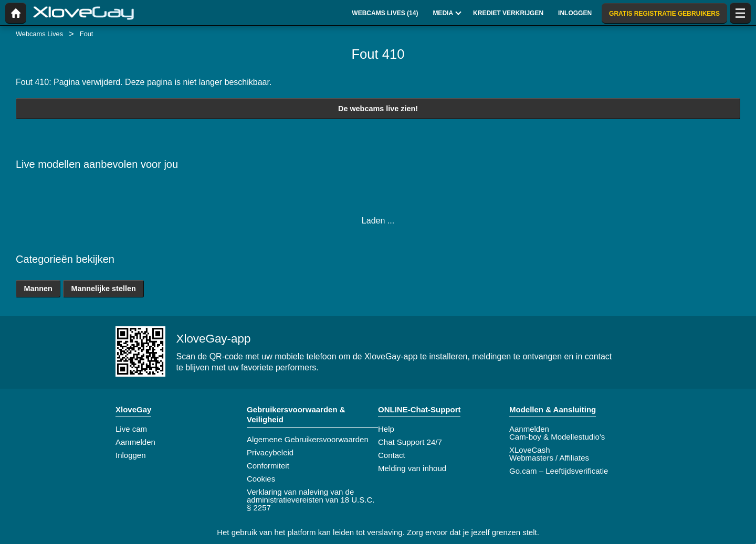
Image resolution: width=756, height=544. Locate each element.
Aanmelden (135, 442)
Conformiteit (268, 466)
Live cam (131, 429)
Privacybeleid (270, 452)
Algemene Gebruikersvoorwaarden (308, 439)
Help (386, 429)
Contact (392, 455)
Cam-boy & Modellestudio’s (557, 437)
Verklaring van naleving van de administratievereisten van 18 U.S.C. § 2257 (311, 500)
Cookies (261, 479)
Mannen (38, 289)
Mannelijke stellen (104, 289)
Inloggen (131, 455)
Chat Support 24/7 (410, 442)
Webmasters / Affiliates (549, 458)
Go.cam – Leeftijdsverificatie (559, 471)
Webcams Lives (39, 34)
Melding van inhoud (412, 468)
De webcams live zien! (378, 109)
